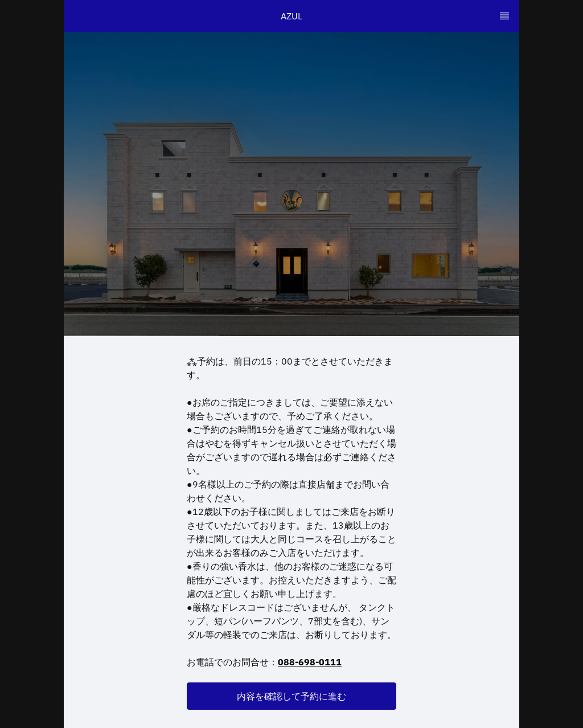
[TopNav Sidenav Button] (504, 16)
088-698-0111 (310, 662)
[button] (291, 696)
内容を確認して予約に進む (291, 696)
